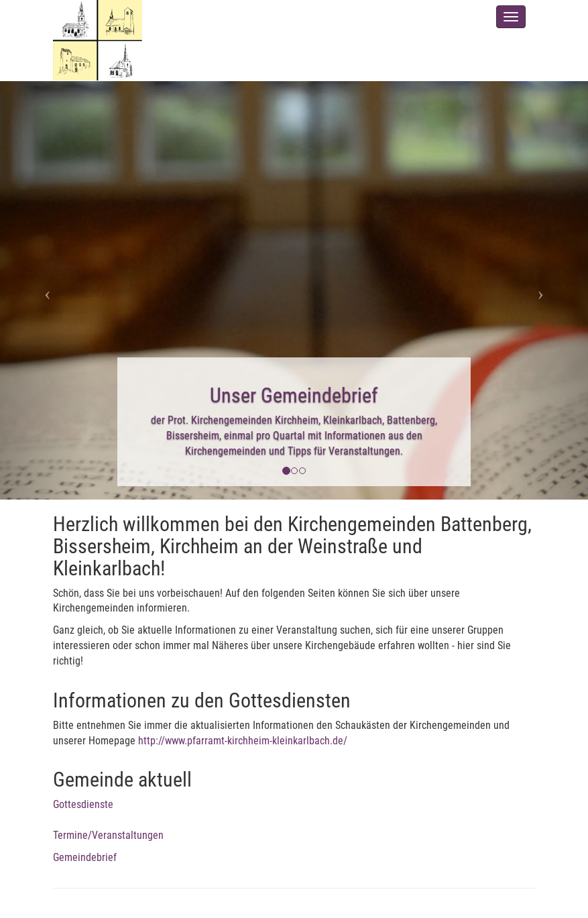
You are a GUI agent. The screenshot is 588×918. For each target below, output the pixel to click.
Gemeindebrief (85, 857)
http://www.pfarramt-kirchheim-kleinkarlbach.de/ (243, 741)
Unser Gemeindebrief (294, 395)
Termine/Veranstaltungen (108, 835)
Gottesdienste (83, 804)
